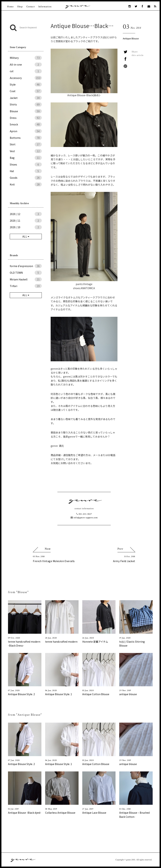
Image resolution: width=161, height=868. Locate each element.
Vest (26, 151)
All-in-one (26, 64)
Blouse (26, 111)
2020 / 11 (26, 221)
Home (10, 7)
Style (26, 84)
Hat (26, 171)
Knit (26, 184)
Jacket (26, 98)
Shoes (26, 164)
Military (26, 58)
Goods (26, 178)
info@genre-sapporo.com (84, 518)
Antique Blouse (131, 38)
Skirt (26, 144)
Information (45, 7)
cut (26, 71)
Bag (26, 158)
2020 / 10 (26, 227)
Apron (26, 131)
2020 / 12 (26, 214)
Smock (26, 124)
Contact (31, 7)
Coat (26, 91)
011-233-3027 (84, 514)
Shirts (26, 104)
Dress (26, 118)
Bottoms (26, 138)
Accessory (26, 78)
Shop (20, 7)
